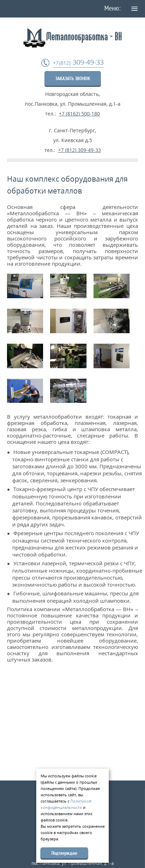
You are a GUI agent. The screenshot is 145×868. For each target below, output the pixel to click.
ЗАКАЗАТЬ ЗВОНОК (73, 78)
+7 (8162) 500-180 (79, 114)
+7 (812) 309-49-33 (80, 150)
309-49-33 (78, 62)
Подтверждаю (64, 853)
